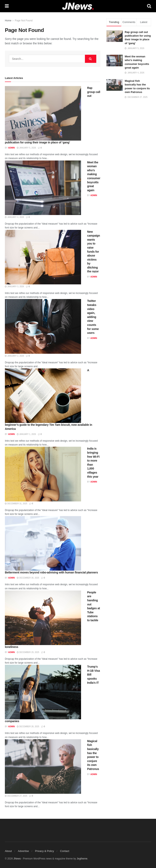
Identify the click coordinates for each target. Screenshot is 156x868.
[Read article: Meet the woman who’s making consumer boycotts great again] (43, 188)
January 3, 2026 (14, 287)
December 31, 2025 (16, 504)
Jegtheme (82, 859)
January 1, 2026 (26, 434)
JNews (17, 859)
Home (8, 21)
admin (11, 148)
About (8, 851)
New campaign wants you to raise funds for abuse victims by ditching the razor (94, 252)
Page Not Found (24, 21)
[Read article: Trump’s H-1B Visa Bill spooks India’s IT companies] (43, 692)
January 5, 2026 (26, 148)
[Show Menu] (7, 6)
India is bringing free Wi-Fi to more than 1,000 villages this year (93, 462)
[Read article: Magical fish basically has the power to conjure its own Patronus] (43, 766)
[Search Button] (149, 6)
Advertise (23, 851)
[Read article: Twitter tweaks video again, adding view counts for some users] (43, 326)
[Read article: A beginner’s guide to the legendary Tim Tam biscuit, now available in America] (43, 396)
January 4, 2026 (14, 217)
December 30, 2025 (28, 578)
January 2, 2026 (14, 356)
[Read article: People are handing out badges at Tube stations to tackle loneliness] (43, 618)
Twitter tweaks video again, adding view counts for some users (93, 317)
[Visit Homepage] (78, 6)
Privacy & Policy (44, 851)
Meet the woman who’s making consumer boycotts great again (94, 176)
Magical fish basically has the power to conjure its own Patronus (93, 755)
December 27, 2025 (16, 796)
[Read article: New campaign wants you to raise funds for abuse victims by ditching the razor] (43, 257)
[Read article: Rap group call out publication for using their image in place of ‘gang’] (43, 113)
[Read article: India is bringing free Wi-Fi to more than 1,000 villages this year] (43, 474)
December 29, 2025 (28, 652)
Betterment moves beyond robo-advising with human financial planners (51, 572)
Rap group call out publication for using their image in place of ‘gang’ (138, 38)
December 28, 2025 (28, 727)
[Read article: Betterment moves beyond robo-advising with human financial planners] (43, 543)
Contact (65, 851)
